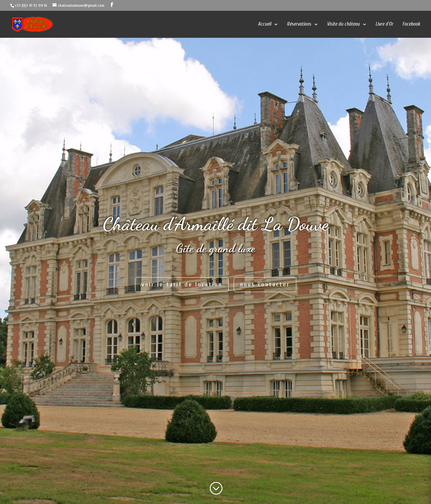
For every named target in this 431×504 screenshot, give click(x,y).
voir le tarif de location (182, 285)
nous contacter (265, 285)
